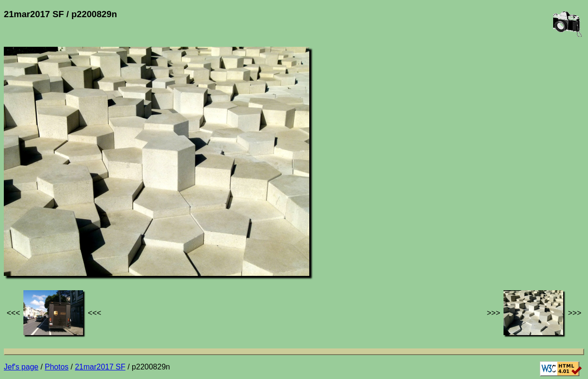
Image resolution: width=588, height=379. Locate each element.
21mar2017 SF (100, 367)
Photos (57, 367)
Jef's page (21, 367)
